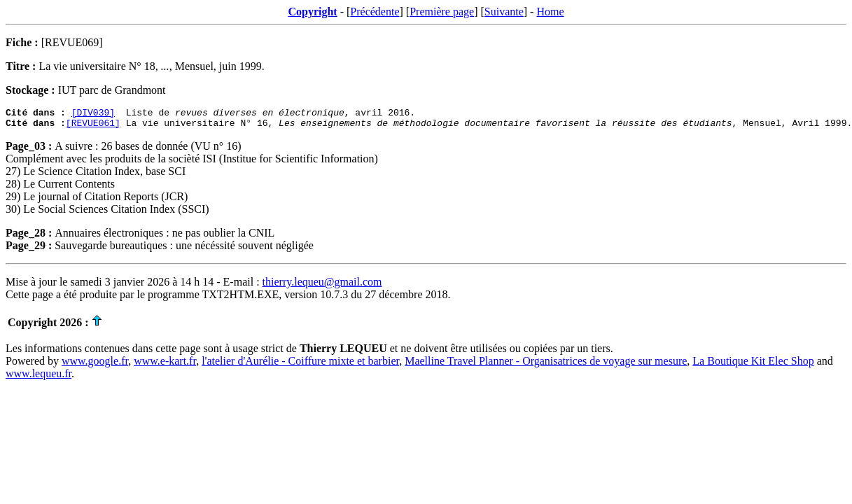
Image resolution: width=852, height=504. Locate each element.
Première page (442, 12)
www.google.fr (95, 365)
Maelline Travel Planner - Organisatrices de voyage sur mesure (546, 365)
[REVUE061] (93, 127)
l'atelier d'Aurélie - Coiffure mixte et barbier (300, 365)
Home (550, 12)
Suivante (504, 12)
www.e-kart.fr (165, 365)
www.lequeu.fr (39, 378)
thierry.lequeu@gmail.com (322, 286)
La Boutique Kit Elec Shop (753, 365)
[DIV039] (93, 114)
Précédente (375, 12)
